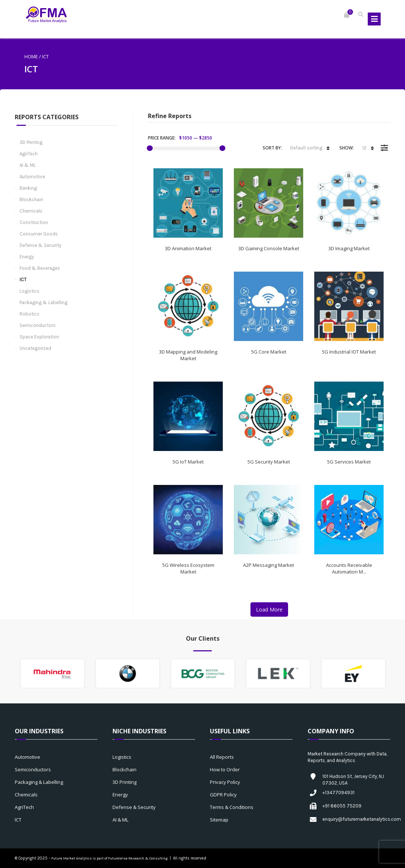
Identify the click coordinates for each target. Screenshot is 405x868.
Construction (34, 222)
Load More (269, 609)
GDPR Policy (223, 795)
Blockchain (31, 199)
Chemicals (31, 211)
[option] (52, 674)
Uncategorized (35, 348)
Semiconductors (38, 325)
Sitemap (219, 820)
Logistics (30, 291)
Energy (27, 257)
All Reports (222, 757)
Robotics (30, 314)
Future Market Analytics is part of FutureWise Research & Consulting (109, 858)
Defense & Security (40, 245)
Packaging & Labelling (44, 302)
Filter (384, 142)
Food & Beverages (40, 268)
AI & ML (28, 165)
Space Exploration (39, 337)
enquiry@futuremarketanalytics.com (362, 819)
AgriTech (29, 154)
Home (31, 56)
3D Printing (31, 142)
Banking (28, 188)
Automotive (32, 177)
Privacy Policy (225, 782)
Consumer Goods (39, 234)
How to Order (225, 769)
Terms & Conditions (232, 807)
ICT (23, 280)
